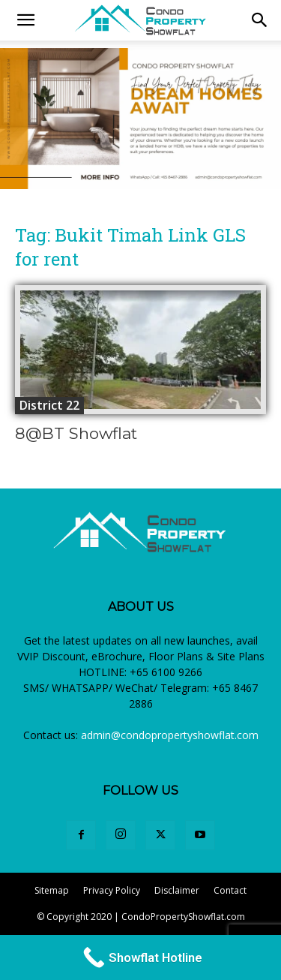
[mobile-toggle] (25, 20)
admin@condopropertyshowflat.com (170, 735)
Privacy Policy (112, 890)
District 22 (49, 405)
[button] (260, 20)
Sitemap (52, 890)
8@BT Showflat (76, 433)
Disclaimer (177, 890)
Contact (230, 890)
